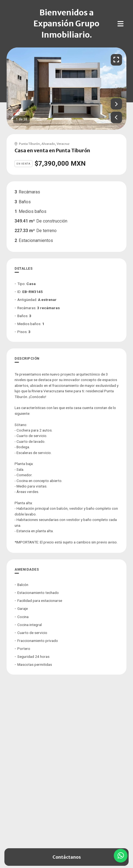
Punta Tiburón (29, 144)
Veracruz (63, 144)
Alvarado (48, 144)
